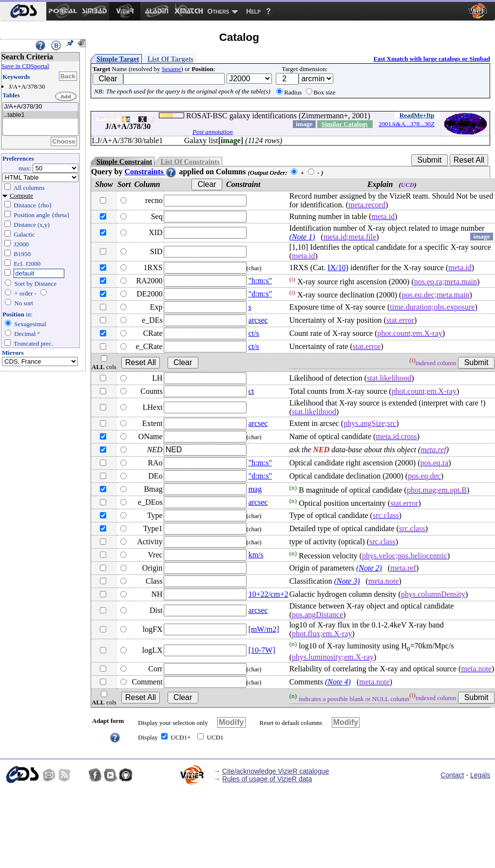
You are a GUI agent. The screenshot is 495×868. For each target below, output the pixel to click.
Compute (21, 195)
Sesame (171, 69)
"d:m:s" (260, 294)
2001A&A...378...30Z (407, 124)
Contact (452, 775)
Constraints (151, 172)
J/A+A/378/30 (40, 107)
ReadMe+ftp (417, 115)
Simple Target (118, 59)
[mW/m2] (264, 629)
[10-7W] (262, 650)
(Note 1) (302, 237)
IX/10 (336, 268)
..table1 (40, 115)
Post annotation (213, 132)
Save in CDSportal (25, 66)
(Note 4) (338, 682)
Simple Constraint (124, 162)
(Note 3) (347, 581)
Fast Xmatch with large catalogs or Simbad (432, 59)
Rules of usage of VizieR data (267, 779)
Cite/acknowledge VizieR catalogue (276, 771)
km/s (256, 555)
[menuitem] (23, 11)
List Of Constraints (190, 162)
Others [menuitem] (219, 11)
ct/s (254, 333)
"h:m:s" (260, 281)
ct (251, 391)
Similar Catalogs (345, 124)
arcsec (258, 320)
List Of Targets (171, 59)
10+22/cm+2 (268, 594)
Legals (480, 775)
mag (255, 489)
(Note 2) (369, 568)
